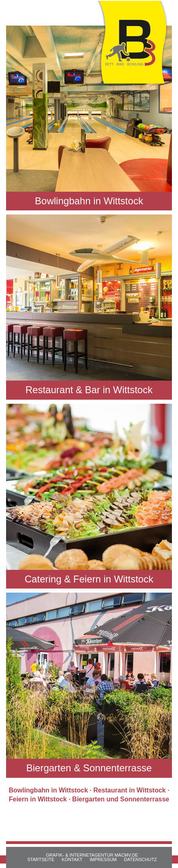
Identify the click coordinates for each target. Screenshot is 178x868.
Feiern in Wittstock (38, 799)
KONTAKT (72, 859)
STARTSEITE (41, 859)
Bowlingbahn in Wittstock (48, 790)
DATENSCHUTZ (140, 859)
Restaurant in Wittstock (130, 790)
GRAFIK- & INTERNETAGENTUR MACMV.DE (92, 855)
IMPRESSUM (103, 859)
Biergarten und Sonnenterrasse (121, 799)
